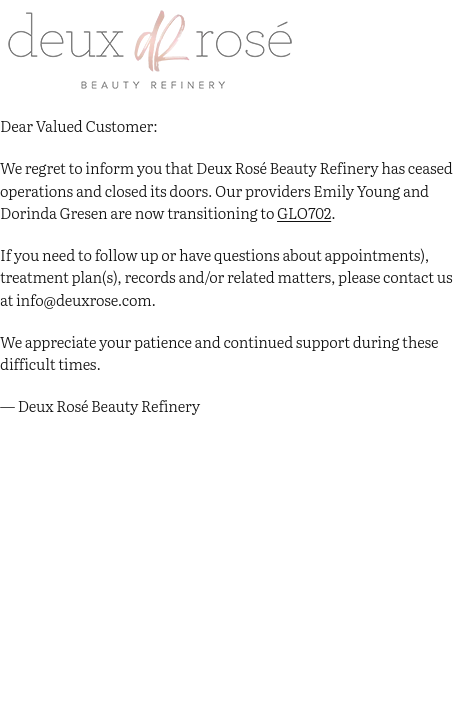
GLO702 (304, 212)
